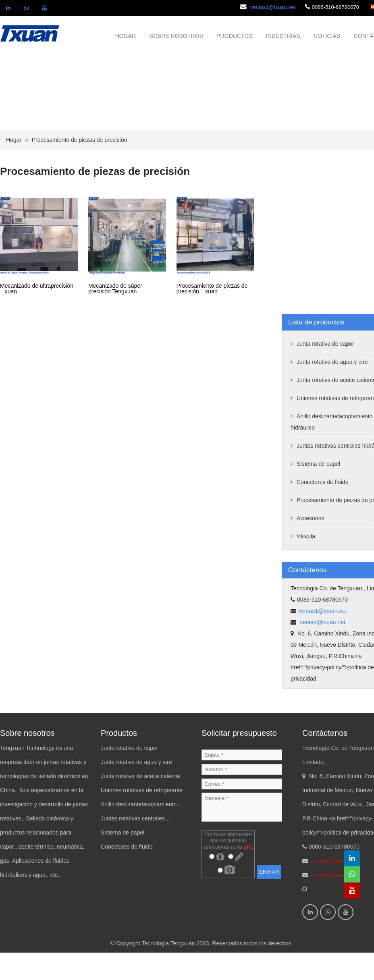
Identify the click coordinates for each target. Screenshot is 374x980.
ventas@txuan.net (322, 650)
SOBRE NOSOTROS (176, 36)
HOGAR (126, 36)
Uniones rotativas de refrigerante (142, 818)
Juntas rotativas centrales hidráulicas (133, 848)
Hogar (14, 167)
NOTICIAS (327, 36)
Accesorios (310, 546)
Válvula (306, 564)
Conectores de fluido (322, 509)
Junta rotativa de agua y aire (332, 389)
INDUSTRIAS (283, 36)
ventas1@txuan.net (273, 7)
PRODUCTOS (234, 36)
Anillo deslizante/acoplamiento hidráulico (139, 834)
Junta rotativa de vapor (325, 371)
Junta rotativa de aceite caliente (140, 804)
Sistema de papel (318, 491)
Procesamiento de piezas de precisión (80, 167)
